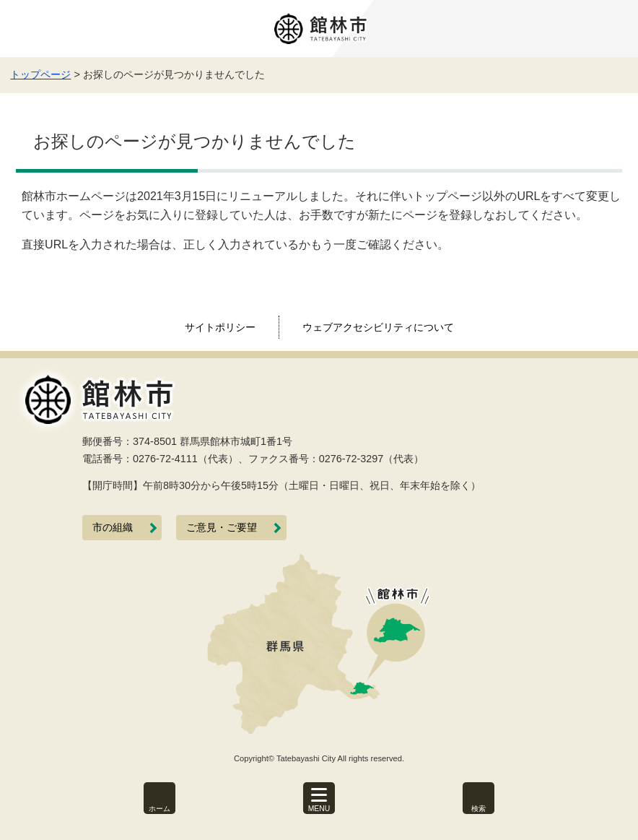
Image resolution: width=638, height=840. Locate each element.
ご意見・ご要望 (222, 528)
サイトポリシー (220, 327)
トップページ (40, 74)
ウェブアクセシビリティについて (378, 327)
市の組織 (113, 528)
